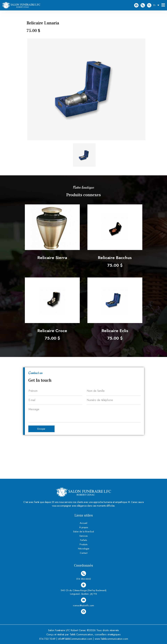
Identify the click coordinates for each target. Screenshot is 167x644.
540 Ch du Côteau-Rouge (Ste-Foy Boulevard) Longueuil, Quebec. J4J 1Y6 (84, 589)
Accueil (83, 523)
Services (84, 536)
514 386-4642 (143, 5)
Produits (83, 544)
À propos (84, 527)
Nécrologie (84, 549)
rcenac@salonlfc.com (83, 602)
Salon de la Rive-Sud (84, 532)
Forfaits (83, 540)
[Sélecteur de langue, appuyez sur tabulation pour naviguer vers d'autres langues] (157, 5)
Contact (83, 553)
